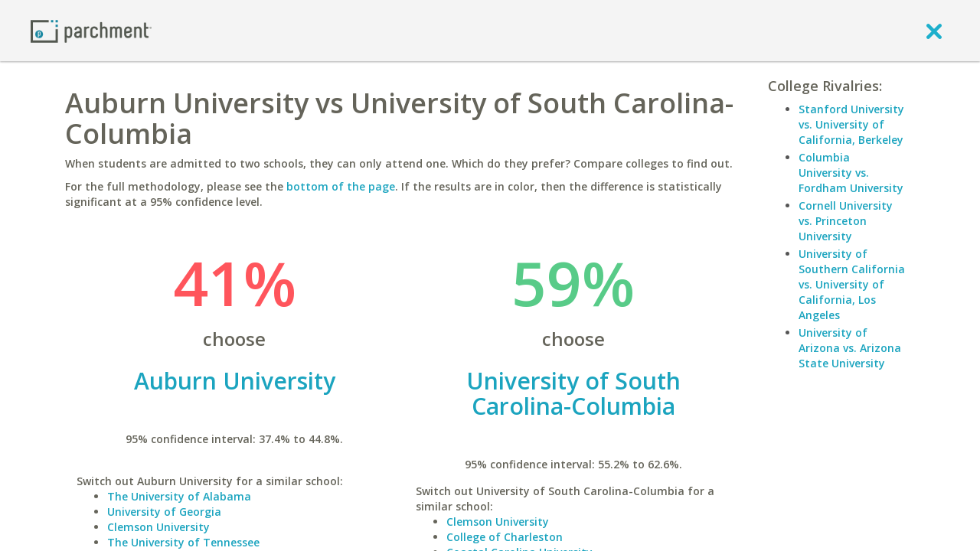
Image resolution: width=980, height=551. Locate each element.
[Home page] (91, 30)
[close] (934, 31)
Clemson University (158, 527)
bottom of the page (341, 186)
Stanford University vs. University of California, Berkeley (851, 124)
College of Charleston (505, 537)
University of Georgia (164, 512)
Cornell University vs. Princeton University (846, 221)
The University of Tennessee (183, 542)
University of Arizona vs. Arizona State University (850, 348)
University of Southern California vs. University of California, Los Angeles (852, 284)
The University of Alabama (179, 496)
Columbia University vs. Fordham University (851, 173)
